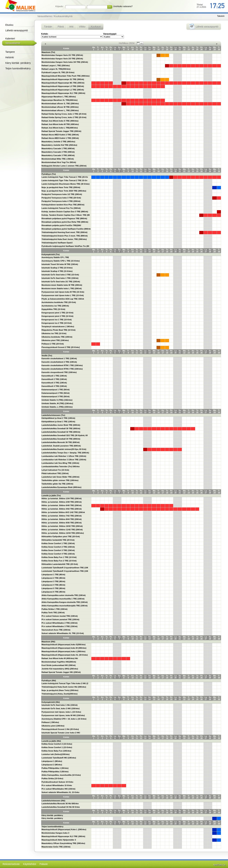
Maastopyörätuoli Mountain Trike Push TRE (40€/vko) (66, 76)
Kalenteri (10, 39)
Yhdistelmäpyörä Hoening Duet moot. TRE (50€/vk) (64, 232)
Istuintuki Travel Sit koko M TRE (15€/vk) (60, 264)
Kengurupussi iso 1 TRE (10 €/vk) (57, 320)
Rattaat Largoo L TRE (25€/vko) (56, 66)
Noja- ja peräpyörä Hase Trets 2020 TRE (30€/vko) (64, 191)
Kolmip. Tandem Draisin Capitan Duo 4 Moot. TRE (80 (66, 215)
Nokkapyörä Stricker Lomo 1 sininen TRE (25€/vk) (64, 166)
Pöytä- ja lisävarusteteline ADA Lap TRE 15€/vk (63, 299)
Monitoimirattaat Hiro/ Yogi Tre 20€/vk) (59, 162)
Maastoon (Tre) (48, 52)
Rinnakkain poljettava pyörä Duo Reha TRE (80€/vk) (65, 222)
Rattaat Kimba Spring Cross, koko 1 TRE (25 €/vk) (64, 114)
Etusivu (9, 25)
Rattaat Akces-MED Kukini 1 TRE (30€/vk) (60, 138)
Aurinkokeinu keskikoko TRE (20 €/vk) (59, 302)
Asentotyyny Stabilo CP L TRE (55, 257)
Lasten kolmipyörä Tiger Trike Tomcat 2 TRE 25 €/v (64, 180)
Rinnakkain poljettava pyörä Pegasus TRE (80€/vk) (64, 218)
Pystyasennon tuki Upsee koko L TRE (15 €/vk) (63, 295)
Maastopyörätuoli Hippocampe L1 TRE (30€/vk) (63, 90)
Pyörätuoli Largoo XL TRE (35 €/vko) (58, 72)
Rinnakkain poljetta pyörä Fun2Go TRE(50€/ (61, 225)
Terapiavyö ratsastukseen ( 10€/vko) (58, 326)
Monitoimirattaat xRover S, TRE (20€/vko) (60, 104)
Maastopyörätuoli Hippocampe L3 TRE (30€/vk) (63, 86)
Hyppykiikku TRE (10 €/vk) (53, 309)
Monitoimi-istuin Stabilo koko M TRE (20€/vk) (62, 285)
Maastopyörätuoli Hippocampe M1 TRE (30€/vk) (63, 83)
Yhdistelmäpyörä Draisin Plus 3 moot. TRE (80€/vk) (65, 236)
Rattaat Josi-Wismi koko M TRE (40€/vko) (60, 124)
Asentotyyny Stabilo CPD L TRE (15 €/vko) (61, 261)
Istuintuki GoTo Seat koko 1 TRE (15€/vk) (60, 278)
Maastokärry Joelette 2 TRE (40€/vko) (58, 142)
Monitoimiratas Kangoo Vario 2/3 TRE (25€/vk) (62, 59)
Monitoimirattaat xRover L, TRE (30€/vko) (60, 110)
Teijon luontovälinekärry (18, 68)
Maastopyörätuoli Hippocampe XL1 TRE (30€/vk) (63, 93)
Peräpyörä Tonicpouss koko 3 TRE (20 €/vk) (61, 198)
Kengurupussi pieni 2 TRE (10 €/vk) (57, 316)
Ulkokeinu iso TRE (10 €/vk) (54, 333)
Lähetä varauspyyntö (17, 30)
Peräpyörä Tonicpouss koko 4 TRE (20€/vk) (61, 201)
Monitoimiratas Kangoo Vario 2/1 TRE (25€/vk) (62, 55)
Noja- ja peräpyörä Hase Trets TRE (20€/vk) (61, 187)
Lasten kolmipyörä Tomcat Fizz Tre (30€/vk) (61, 208)
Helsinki (10, 57)
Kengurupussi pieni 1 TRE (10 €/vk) (57, 313)
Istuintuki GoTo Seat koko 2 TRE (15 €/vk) (60, 275)
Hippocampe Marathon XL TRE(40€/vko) (60, 100)
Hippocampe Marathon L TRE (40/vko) (59, 97)
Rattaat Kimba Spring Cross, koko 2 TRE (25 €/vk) (64, 117)
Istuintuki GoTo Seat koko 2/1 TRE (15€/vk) (61, 282)
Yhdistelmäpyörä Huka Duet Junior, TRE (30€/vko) (64, 239)
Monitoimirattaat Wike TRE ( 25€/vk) (58, 159)
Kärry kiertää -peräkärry (18, 63)
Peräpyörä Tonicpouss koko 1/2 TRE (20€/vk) (62, 194)
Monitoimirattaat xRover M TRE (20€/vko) (60, 107)
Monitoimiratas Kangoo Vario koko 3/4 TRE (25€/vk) (65, 62)
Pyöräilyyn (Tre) (49, 174)
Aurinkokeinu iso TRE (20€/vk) (55, 306)
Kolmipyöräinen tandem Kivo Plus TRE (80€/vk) (63, 205)
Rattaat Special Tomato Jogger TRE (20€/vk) (61, 131)
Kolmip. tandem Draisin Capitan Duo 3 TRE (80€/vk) (65, 212)
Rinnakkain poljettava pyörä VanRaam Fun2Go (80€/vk (66, 229)
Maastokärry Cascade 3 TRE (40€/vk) (58, 155)
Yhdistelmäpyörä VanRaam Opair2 (57, 243)
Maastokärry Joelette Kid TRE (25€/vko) (59, 145)
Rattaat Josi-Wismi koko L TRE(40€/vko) (60, 128)
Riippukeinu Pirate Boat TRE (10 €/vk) (58, 330)
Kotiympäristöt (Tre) (51, 254)
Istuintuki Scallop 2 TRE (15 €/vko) (57, 268)
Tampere (10, 52)
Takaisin (221, 16)
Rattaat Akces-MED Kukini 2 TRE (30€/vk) (60, 135)
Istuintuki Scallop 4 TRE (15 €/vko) (57, 271)
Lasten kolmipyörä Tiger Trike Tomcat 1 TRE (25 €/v (65, 177)
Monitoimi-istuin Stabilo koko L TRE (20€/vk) (62, 288)
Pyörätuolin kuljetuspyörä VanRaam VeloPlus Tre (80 (65, 246)
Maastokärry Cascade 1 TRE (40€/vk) (58, 148)
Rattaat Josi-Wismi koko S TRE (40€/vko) (60, 121)
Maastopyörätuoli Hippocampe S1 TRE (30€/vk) (63, 79)
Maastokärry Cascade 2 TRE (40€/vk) (58, 152)
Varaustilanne (13, 43)
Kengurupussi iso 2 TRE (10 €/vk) (57, 323)
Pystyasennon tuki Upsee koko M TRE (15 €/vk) (63, 292)
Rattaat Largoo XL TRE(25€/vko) (56, 69)
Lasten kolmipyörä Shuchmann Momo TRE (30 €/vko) (66, 184)
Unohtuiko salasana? (123, 6)
